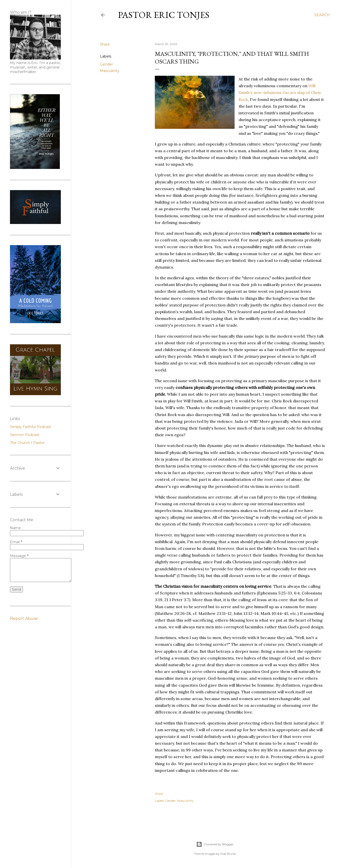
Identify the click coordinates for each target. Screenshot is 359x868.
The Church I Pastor (27, 443)
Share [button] (105, 44)
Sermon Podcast (25, 435)
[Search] (322, 15)
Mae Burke (228, 854)
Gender (106, 64)
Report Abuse (24, 618)
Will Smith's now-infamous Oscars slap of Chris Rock (280, 92)
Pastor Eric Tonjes (164, 15)
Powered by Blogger (215, 844)
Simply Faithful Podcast (31, 427)
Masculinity (110, 71)
